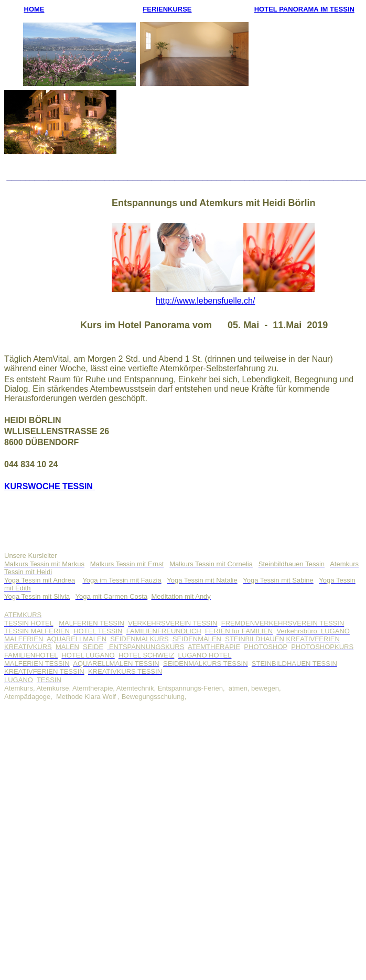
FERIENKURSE (167, 9)
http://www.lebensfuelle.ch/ (205, 301)
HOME (34, 9)
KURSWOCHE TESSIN (49, 486)
